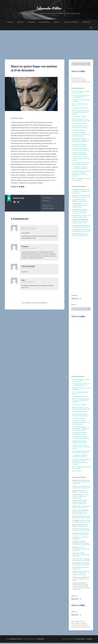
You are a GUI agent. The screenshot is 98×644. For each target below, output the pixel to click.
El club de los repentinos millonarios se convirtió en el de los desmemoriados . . (81, 136)
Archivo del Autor (15, 203)
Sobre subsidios (77, 472)
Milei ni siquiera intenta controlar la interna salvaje (81, 181)
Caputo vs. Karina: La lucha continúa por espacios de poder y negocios (81, 160)
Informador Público (49, 9)
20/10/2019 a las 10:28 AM (29, 231)
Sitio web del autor (18, 203)
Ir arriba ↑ (90, 640)
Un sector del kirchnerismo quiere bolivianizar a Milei (80, 146)
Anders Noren (80, 640)
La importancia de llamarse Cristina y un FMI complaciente (81, 151)
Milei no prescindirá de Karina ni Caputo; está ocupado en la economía (81, 114)
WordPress (41, 640)
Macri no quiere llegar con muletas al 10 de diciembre (32, 69)
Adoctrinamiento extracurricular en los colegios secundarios (81, 165)
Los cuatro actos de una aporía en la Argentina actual (81, 98)
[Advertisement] (49, 44)
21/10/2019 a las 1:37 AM (28, 269)
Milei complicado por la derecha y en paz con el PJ (81, 93)
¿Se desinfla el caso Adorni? (80, 109)
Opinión (57, 23)
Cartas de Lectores (71, 23)
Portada (10, 23)
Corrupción (86, 23)
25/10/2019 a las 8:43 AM (28, 283)
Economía (31, 23)
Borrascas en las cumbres (79, 125)
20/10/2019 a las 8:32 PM (28, 250)
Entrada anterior (49, 207)
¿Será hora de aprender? (79, 131)
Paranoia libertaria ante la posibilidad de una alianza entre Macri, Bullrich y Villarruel (81, 141)
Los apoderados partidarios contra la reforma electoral (80, 169)
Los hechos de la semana (79, 118)
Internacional (44, 23)
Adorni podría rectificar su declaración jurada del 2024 (80, 155)
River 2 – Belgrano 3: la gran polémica (80, 202)
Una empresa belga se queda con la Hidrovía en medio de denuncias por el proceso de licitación (81, 175)
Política (20, 23)
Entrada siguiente (50, 210)
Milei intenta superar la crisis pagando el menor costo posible (81, 121)
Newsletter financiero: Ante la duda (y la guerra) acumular (80, 128)
